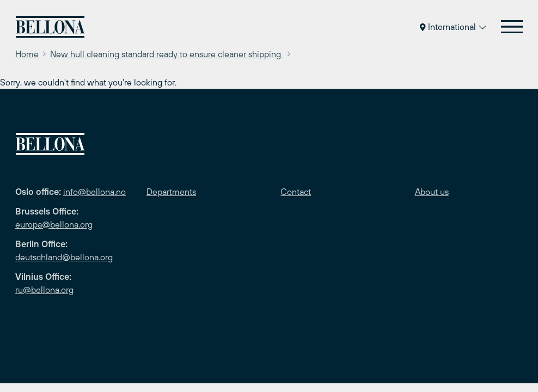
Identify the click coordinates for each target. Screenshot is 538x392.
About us (432, 192)
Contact (296, 192)
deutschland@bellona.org (64, 257)
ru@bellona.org (44, 290)
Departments (171, 192)
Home (27, 54)
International (453, 27)
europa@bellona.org (54, 224)
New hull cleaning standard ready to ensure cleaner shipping (167, 54)
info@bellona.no (94, 192)
